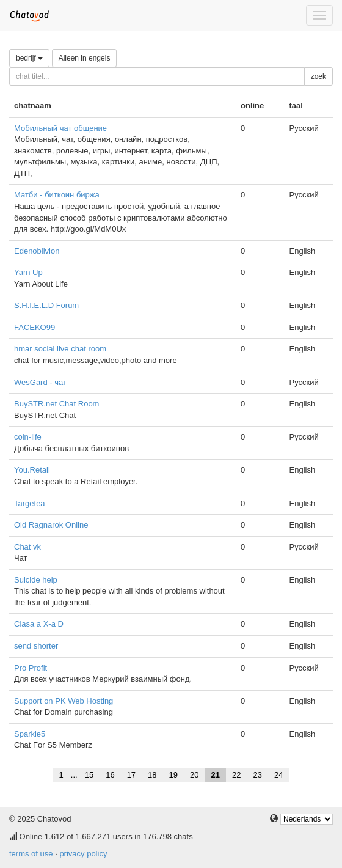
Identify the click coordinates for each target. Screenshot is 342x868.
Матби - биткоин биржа (57, 195)
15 (89, 775)
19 (173, 775)
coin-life (28, 437)
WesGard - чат (40, 382)
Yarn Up (28, 272)
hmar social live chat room (60, 349)
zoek (318, 76)
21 (216, 775)
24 (278, 775)
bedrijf (29, 58)
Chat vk (27, 547)
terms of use (31, 854)
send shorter (36, 646)
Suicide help (36, 580)
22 (236, 775)
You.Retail (32, 470)
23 (257, 775)
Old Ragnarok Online (51, 525)
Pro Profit (31, 668)
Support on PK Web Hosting (64, 701)
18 (152, 775)
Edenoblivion (37, 251)
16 (110, 775)
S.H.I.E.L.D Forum (46, 305)
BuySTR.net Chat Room (56, 404)
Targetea (30, 503)
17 (131, 775)
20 (194, 775)
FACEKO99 (35, 327)
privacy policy (83, 854)
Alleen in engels (85, 58)
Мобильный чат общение (60, 128)
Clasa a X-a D (39, 624)
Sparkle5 (30, 734)
